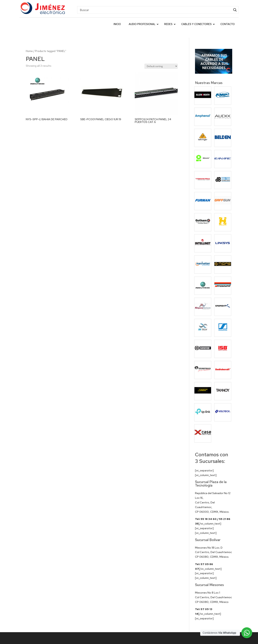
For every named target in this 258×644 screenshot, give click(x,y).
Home (29, 42)
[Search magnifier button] (235, 10)
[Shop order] (161, 57)
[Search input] (155, 10)
